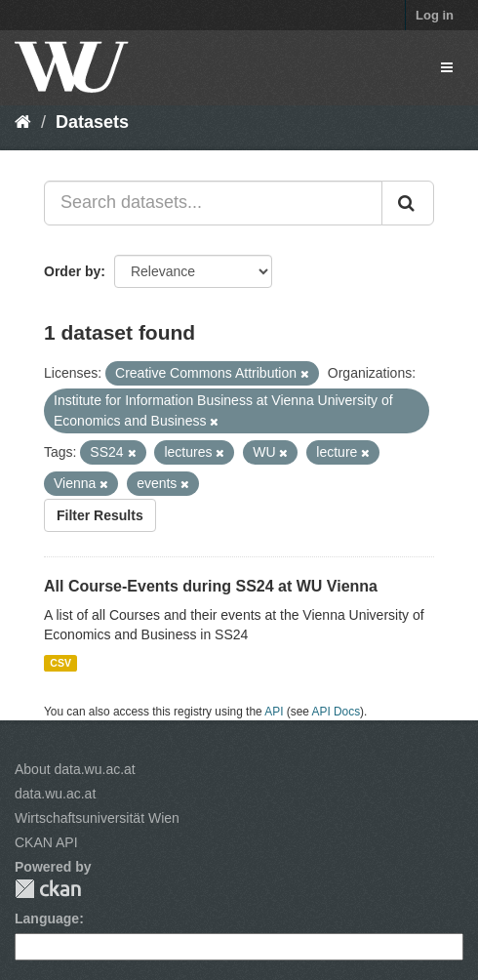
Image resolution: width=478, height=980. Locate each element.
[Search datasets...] (213, 203)
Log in (435, 15)
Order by (72, 271)
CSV (60, 663)
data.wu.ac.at (55, 794)
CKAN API (46, 842)
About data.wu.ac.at (75, 769)
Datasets (92, 122)
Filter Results (100, 515)
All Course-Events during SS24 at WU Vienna (211, 586)
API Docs (337, 712)
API (274, 712)
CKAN (48, 889)
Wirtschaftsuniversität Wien (97, 818)
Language (47, 919)
